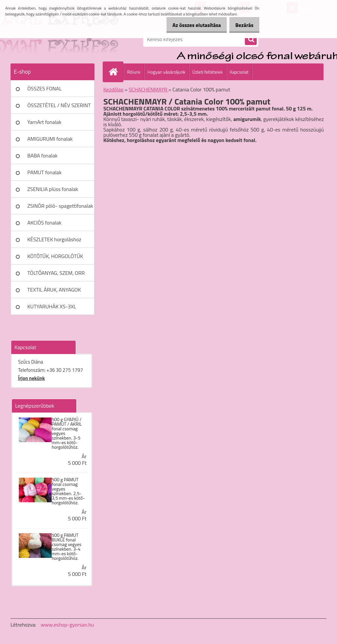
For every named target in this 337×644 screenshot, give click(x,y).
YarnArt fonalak (44, 122)
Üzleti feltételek (207, 72)
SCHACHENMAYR (149, 89)
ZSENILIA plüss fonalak (53, 189)
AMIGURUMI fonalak (50, 139)
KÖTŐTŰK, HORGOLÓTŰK (55, 256)
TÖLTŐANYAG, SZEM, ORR (56, 273)
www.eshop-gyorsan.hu (67, 625)
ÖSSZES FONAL (44, 88)
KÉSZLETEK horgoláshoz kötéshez (54, 242)
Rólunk (134, 72)
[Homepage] (116, 72)
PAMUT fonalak (44, 172)
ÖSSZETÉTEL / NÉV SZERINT (59, 105)
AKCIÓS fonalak (44, 223)
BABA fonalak (42, 155)
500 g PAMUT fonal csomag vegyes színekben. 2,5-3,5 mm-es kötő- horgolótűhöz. (68, 491)
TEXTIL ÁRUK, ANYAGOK (54, 290)
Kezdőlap (113, 89)
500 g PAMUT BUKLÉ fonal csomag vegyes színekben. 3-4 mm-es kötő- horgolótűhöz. (66, 547)
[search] (251, 39)
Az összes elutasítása (190, 25)
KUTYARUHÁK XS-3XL (52, 306)
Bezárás (242, 25)
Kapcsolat (239, 72)
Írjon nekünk (31, 378)
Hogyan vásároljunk (166, 72)
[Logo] (56, 39)
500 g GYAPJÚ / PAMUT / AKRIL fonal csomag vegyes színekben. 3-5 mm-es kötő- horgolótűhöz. (67, 433)
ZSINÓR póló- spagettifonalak (60, 206)
